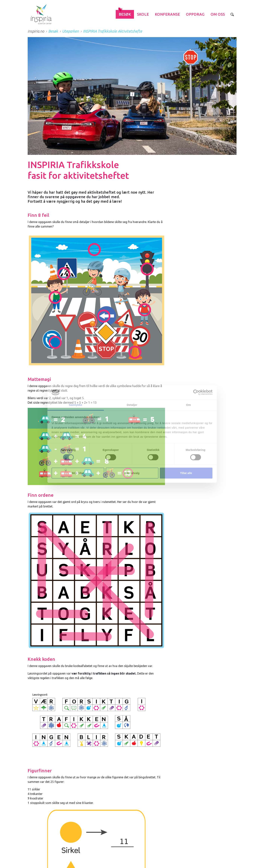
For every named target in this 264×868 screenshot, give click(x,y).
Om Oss (218, 14)
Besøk (125, 14)
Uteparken (70, 31)
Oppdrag (195, 14)
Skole (143, 14)
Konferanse (167, 14)
